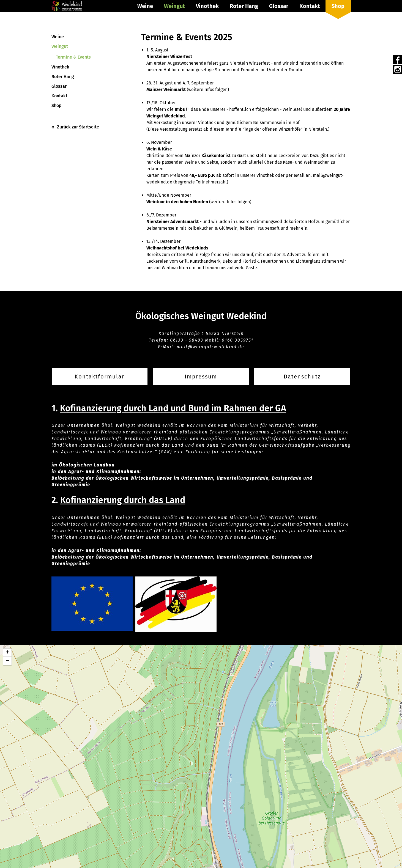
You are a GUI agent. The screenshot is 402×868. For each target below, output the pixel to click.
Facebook (398, 59)
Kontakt (310, 6)
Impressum (201, 377)
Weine (145, 6)
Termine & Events (73, 57)
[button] (7, 653)
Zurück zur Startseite (78, 127)
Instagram (398, 69)
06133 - (180, 340)
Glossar (279, 6)
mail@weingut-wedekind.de (210, 347)
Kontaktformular (100, 377)
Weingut (174, 6)
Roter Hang (244, 6)
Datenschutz (302, 377)
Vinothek (207, 6)
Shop (338, 6)
